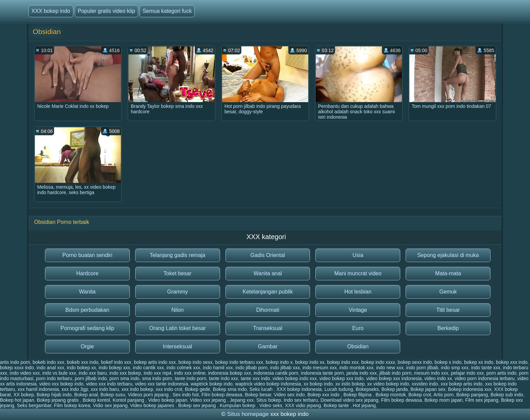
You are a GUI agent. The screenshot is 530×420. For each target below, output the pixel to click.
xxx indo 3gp (75, 389)
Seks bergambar (34, 405)
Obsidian (358, 346)
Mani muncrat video (358, 273)
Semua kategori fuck (167, 11)
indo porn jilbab (422, 368)
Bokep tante (337, 405)
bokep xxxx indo (17, 368)
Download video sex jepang (349, 400)
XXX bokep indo (51, 11)
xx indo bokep (350, 384)
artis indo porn (15, 362)
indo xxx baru (93, 373)
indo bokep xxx (114, 368)
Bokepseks (367, 389)
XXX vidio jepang (303, 405)
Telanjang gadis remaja (178, 255)
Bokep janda (395, 389)
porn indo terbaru (54, 378)
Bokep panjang (472, 395)
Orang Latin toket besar (178, 328)
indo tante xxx (486, 368)
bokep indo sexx (196, 362)
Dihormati (268, 310)
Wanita (87, 292)
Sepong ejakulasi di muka (448, 255)
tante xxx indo (255, 378)
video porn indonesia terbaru (485, 378)
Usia (358, 255)
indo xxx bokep (125, 373)
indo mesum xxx (320, 368)
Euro (358, 328)
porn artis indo (501, 373)
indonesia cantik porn (276, 373)
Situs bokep (269, 400)
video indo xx (438, 378)
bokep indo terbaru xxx (239, 362)
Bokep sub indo (507, 395)
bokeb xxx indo (83, 362)
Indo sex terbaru (301, 400)
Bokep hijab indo (54, 395)
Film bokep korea (72, 405)
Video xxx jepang (209, 400)
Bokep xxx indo (324, 395)
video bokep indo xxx (295, 378)
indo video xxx (25, 373)
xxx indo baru (105, 389)
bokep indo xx (310, 362)
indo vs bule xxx (59, 373)
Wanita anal (268, 273)
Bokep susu (113, 395)
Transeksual (268, 328)
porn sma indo (125, 378)
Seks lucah (262, 389)
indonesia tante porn (322, 373)
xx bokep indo (318, 384)
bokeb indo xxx (49, 362)
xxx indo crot (169, 389)
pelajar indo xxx (467, 373)
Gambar (268, 346)
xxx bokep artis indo (462, 384)
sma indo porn (157, 378)
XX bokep (24, 395)
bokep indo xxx (343, 362)
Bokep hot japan (17, 400)
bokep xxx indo (512, 362)
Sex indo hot (186, 395)
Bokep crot (420, 395)
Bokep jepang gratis (58, 400)
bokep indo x (279, 362)
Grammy (178, 292)
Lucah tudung (339, 389)
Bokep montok (391, 395)
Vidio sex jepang (110, 405)
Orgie (87, 346)
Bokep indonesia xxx (469, 389)
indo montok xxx (356, 368)
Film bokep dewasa (222, 395)
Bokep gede (198, 389)
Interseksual (177, 346)
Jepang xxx (242, 400)
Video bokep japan (168, 400)
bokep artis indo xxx (155, 362)
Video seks (271, 405)
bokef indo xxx (116, 362)
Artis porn (443, 395)
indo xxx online (190, 373)
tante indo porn (190, 378)
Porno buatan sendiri (88, 255)
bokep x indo (448, 362)
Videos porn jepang (149, 395)
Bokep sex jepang (198, 405)
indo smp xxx (455, 368)
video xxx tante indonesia (161, 384)
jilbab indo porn (395, 373)
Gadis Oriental (268, 255)
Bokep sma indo (230, 389)
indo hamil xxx (218, 368)
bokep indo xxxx (378, 362)
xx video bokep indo (388, 384)
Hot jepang (364, 405)
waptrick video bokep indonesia (268, 384)
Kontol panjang (129, 400)
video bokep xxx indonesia (394, 378)
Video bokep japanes (153, 405)
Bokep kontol (96, 400)
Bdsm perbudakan (87, 310)
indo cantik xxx (148, 368)
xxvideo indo (425, 384)
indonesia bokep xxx (230, 373)
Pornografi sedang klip (87, 328)
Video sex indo (289, 395)
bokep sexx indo (415, 362)
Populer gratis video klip (106, 11)
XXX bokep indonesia (299, 389)
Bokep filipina (358, 395)
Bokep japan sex (428, 389)
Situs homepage (248, 414)
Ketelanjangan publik (268, 292)
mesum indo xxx (431, 373)
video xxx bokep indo (61, 384)
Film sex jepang (482, 400)
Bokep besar (258, 395)
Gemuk (448, 292)
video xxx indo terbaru (109, 384)
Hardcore (87, 273)
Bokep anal (86, 395)
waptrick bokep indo (212, 384)
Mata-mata (448, 273)
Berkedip (448, 328)
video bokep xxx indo (342, 378)
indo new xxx (390, 368)
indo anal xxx (50, 368)
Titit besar (448, 310)
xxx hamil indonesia (38, 389)
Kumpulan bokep (238, 405)
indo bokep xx (81, 368)
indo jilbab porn (252, 368)
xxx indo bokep (137, 389)
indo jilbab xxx (285, 368)
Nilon (177, 310)
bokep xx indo (479, 362)
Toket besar (178, 273)
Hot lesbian (358, 292)
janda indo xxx (362, 373)
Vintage (358, 310)
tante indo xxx (223, 378)
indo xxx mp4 (158, 373)
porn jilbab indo (91, 378)
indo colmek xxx (184, 368)
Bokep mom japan (444, 400)
